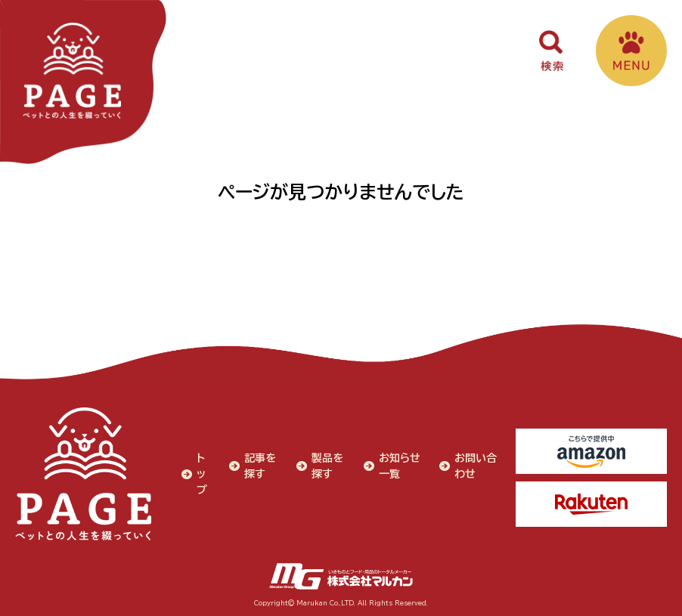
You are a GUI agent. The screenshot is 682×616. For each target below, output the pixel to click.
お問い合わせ (476, 466)
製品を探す (327, 466)
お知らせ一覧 (400, 466)
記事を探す (260, 466)
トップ (202, 474)
